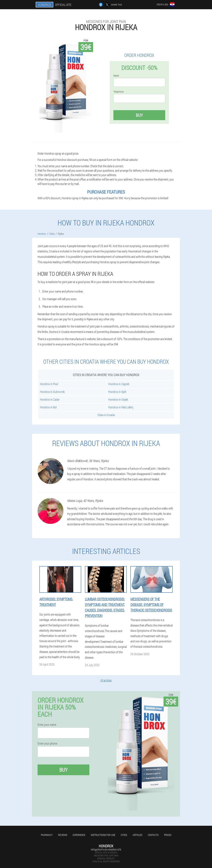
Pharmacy (47, 835)
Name (116, 76)
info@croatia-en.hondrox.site (106, 850)
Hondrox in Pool (49, 384)
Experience (79, 835)
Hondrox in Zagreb (119, 384)
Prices (168, 835)
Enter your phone (47, 743)
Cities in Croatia (106, 415)
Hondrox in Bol (48, 407)
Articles (137, 835)
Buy (139, 115)
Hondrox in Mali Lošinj (121, 407)
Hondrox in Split (117, 392)
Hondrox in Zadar (50, 399)
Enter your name (47, 725)
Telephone (118, 92)
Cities (124, 835)
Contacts (153, 835)
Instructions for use (103, 835)
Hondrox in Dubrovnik (52, 392)
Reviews (63, 835)
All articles (106, 680)
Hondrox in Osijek (118, 399)
